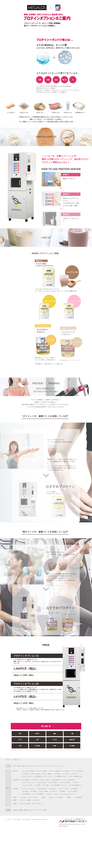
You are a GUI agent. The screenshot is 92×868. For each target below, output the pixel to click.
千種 (20, 753)
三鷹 (72, 741)
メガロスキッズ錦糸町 (46, 774)
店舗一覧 (19, 766)
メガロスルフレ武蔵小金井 (68, 780)
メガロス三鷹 (34, 780)
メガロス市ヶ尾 (53, 791)
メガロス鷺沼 (62, 791)
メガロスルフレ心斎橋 (25, 804)
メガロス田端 (25, 774)
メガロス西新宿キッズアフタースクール (42, 776)
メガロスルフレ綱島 (43, 791)
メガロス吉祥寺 (25, 780)
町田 (20, 741)
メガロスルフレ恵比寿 (41, 771)
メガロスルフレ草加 (32, 797)
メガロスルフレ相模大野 (38, 794)
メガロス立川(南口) (53, 783)
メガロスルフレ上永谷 (63, 789)
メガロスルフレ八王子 (27, 785)
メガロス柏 (51, 797)
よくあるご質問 (25, 820)
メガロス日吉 (25, 791)
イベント (62, 766)
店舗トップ (17, 760)
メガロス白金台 (79, 771)
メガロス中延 (65, 774)
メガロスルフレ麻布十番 (54, 771)
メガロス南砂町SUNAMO (60, 776)
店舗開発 (20, 810)
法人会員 (31, 810)
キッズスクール (46, 766)
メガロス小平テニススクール (28, 783)
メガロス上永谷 (52, 789)
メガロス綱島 (33, 791)
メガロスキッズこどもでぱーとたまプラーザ (64, 794)
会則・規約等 (17, 820)
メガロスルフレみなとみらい (28, 789)
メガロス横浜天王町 (42, 789)
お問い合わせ (45, 820)
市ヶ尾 (55, 747)
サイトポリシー (9, 820)
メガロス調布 (37, 785)
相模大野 (72, 747)
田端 (55, 753)
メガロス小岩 (73, 774)
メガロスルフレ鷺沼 (72, 791)
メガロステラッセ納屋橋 (25, 800)
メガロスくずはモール (37, 804)
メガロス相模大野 (26, 794)
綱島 (55, 741)
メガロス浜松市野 (78, 797)
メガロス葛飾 (57, 774)
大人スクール (38, 766)
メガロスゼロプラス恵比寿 (28, 771)
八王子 (20, 747)
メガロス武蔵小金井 (55, 780)
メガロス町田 (45, 785)
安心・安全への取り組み (35, 820)
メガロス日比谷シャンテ (68, 771)
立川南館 (72, 753)
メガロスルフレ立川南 (64, 783)
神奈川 (37, 741)
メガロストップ (9, 760)
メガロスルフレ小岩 (26, 776)
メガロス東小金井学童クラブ (75, 785)
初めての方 (25, 766)
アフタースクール (55, 766)
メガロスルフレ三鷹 (44, 780)
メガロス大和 (49, 794)
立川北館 (37, 753)
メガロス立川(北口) (42, 783)
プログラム (31, 766)
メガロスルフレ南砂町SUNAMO (75, 776)
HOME (15, 766)
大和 (37, 747)
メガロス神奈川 (74, 789)
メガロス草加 (23, 797)
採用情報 (26, 810)
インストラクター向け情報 (40, 810)
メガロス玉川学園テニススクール (58, 785)
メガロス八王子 (75, 783)
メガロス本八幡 (59, 797)
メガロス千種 (36, 800)
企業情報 (15, 810)
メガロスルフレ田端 (35, 774)
